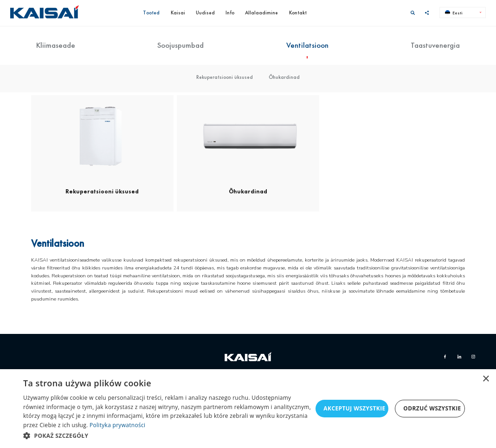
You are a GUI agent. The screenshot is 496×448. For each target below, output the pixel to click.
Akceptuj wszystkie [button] (354, 408)
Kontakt (298, 13)
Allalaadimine (261, 13)
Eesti (454, 13)
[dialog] (248, 409)
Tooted (151, 13)
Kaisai (178, 13)
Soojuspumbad (180, 45)
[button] (168, 435)
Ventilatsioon (307, 45)
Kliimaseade (56, 45)
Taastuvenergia (435, 45)
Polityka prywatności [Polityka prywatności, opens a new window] (117, 425)
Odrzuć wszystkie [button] (432, 408)
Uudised (205, 13)
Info (230, 13)
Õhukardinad (284, 77)
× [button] (486, 379)
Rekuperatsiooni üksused (225, 77)
